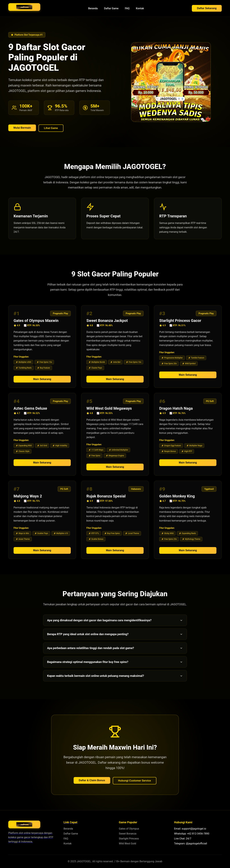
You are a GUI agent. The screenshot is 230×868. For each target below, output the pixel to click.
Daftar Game (111, 8)
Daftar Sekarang (207, 8)
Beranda (93, 8)
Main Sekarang (42, 382)
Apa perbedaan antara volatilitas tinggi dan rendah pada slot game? (115, 648)
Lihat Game (51, 128)
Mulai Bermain (22, 128)
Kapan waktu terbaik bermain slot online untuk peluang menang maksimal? (115, 676)
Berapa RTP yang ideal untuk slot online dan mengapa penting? (115, 634)
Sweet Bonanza (128, 834)
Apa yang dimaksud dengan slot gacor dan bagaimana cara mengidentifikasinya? (115, 620)
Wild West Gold (127, 844)
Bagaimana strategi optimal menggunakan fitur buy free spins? (115, 662)
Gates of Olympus (129, 829)
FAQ (127, 8)
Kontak (140, 8)
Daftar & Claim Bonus (92, 780)
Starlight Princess (129, 839)
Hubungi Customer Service (135, 781)
